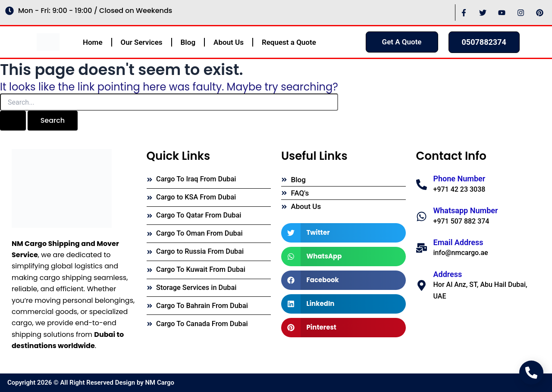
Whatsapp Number (466, 210)
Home (93, 42)
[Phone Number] (422, 185)
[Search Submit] (13, 121)
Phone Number (459, 179)
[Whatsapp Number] (422, 216)
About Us (229, 42)
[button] (343, 233)
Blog (188, 42)
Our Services (142, 42)
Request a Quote (289, 42)
